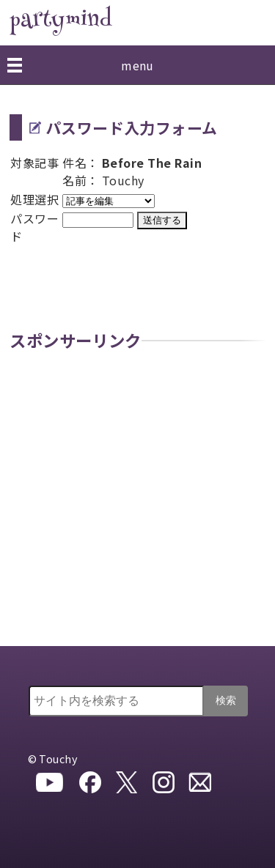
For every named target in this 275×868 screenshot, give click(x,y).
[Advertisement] (137, 501)
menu (137, 65)
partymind (60, 21)
